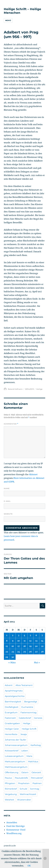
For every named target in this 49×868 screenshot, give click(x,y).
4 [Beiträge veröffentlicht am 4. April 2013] (24, 635)
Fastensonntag (28, 713)
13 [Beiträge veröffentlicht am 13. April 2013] (36, 641)
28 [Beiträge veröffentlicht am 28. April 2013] (42, 652)
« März (12, 663)
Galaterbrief (25, 718)
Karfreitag (36, 745)
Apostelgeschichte (15, 696)
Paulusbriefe (21, 778)
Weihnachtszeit (28, 794)
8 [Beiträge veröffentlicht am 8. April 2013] (7, 641)
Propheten (24, 783)
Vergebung (11, 794)
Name (7, 488)
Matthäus (33, 762)
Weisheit (9, 800)
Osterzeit (36, 772)
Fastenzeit (10, 718)
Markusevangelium (15, 762)
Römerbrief (11, 789)
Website (8, 514)
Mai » (37, 663)
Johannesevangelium (16, 745)
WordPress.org (14, 833)
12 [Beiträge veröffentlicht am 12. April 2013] (30, 641)
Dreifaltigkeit (12, 707)
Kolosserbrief (12, 751)
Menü (8, 20)
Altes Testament (24, 685)
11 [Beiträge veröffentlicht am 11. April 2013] (25, 641)
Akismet (33, 474)
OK (29, 866)
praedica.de (10, 846)
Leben (25, 751)
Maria (29, 756)
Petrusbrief (37, 778)
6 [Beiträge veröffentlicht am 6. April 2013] (36, 635)
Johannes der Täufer (15, 740)
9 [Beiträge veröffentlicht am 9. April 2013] (13, 641)
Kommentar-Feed (16, 830)
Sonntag (35, 789)
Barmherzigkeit (13, 702)
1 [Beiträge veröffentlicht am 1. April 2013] (7, 635)
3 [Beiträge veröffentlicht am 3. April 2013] (19, 635)
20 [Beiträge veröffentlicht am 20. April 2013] (36, 646)
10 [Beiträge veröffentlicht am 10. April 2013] (19, 641)
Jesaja (24, 734)
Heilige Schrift (29, 729)
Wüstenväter (24, 800)
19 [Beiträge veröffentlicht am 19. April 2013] (30, 646)
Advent (9, 685)
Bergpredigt (31, 702)
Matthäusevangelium (16, 767)
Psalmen (37, 783)
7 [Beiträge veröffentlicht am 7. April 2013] (42, 635)
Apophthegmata (14, 691)
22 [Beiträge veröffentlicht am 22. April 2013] (7, 652)
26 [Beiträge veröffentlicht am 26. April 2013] (30, 652)
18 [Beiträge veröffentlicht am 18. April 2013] (24, 646)
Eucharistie (27, 707)
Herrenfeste (11, 734)
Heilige (39, 389)
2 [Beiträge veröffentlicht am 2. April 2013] (13, 635)
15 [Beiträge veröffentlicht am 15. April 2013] (7, 646)
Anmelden (12, 822)
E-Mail (7, 501)
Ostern (25, 772)
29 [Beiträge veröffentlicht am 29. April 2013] (7, 657)
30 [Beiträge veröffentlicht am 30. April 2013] (13, 657)
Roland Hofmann (15, 389)
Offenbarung (12, 772)
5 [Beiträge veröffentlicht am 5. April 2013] (30, 635)
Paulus (8, 778)
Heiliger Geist (12, 729)
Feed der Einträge (16, 826)
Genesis (38, 718)
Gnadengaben (12, 723)
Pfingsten (10, 783)
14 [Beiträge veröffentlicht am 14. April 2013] (42, 641)
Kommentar (11, 424)
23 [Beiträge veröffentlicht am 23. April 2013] (13, 652)
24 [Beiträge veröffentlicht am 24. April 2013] (19, 652)
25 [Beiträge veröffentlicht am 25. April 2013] (25, 652)
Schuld (23, 789)
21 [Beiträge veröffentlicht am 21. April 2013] (42, 646)
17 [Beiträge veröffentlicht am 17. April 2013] (19, 646)
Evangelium (11, 713)
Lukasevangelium (14, 756)
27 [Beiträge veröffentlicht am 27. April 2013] (36, 652)
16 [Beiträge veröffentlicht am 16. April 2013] (13, 646)
